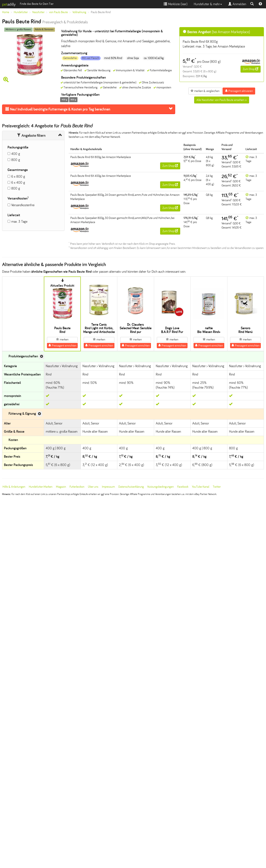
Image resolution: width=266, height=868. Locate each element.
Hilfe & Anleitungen (14, 487)
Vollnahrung (79, 12)
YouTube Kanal (201, 487)
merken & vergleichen (205, 91)
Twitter (217, 487)
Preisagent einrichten (62, 345)
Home (6, 12)
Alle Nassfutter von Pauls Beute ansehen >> (222, 100)
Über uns (93, 487)
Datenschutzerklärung (131, 487)
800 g (16, 160)
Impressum (108, 487)
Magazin (61, 487)
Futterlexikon (77, 487)
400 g (16, 154)
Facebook (183, 487)
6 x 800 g (18, 176)
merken (62, 339)
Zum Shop (251, 69)
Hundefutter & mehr (208, 4)
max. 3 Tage (19, 222)
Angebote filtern (31, 136)
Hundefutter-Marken (41, 487)
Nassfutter (38, 12)
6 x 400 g (18, 183)
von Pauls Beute (58, 12)
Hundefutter (21, 12)
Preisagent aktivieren (239, 91)
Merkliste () (176, 4)
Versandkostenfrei (23, 205)
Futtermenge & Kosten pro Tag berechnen (58, 109)
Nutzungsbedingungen (161, 487)
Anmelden (237, 4)
